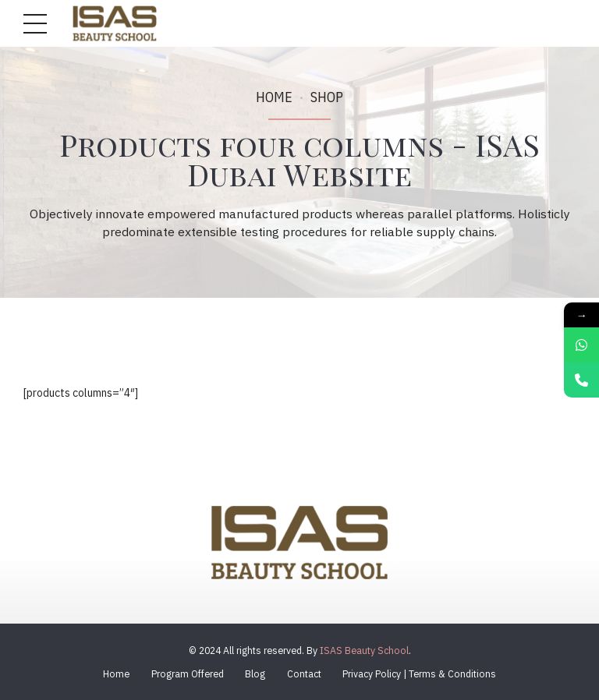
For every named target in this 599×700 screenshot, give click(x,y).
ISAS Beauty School (364, 650)
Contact (304, 673)
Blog (255, 673)
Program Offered (188, 673)
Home (274, 97)
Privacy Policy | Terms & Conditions (419, 673)
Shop (327, 97)
